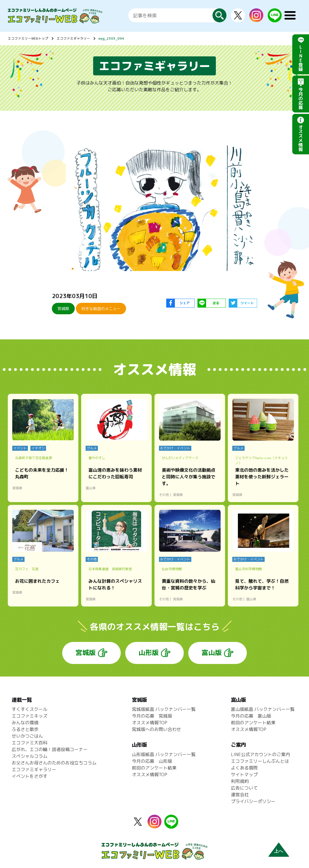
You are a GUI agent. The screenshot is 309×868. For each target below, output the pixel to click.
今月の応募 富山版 (251, 716)
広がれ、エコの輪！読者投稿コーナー (50, 749)
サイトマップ (244, 775)
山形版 (149, 653)
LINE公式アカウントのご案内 (260, 754)
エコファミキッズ (30, 716)
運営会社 (240, 795)
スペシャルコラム (30, 756)
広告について (244, 788)
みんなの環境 (25, 723)
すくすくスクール (30, 709)
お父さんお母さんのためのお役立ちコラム (54, 763)
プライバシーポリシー (253, 801)
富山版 (212, 653)
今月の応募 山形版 (152, 761)
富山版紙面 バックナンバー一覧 (263, 709)
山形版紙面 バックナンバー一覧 (164, 754)
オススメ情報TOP (150, 723)
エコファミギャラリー (73, 38)
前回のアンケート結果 (154, 768)
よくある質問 (244, 768)
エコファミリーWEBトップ (28, 38)
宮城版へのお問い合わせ (156, 729)
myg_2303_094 (111, 38)
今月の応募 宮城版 (152, 716)
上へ (279, 851)
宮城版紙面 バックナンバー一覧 (164, 709)
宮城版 (86, 653)
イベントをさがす (30, 776)
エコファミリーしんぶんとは (260, 761)
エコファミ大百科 (30, 743)
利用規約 (240, 781)
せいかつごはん (27, 736)
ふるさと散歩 (25, 729)
